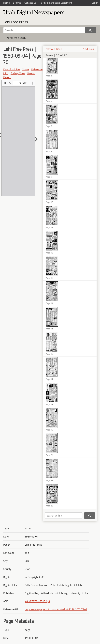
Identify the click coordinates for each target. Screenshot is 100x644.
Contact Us (30, 3)
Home (7, 3)
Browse (17, 3)
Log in (95, 3)
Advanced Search (16, 38)
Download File (11, 69)
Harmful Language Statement (56, 3)
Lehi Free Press (16, 22)
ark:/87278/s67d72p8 (37, 601)
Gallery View (18, 73)
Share (25, 69)
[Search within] (64, 516)
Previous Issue (54, 49)
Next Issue (89, 49)
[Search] (44, 30)
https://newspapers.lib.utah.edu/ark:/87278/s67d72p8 (56, 609)
